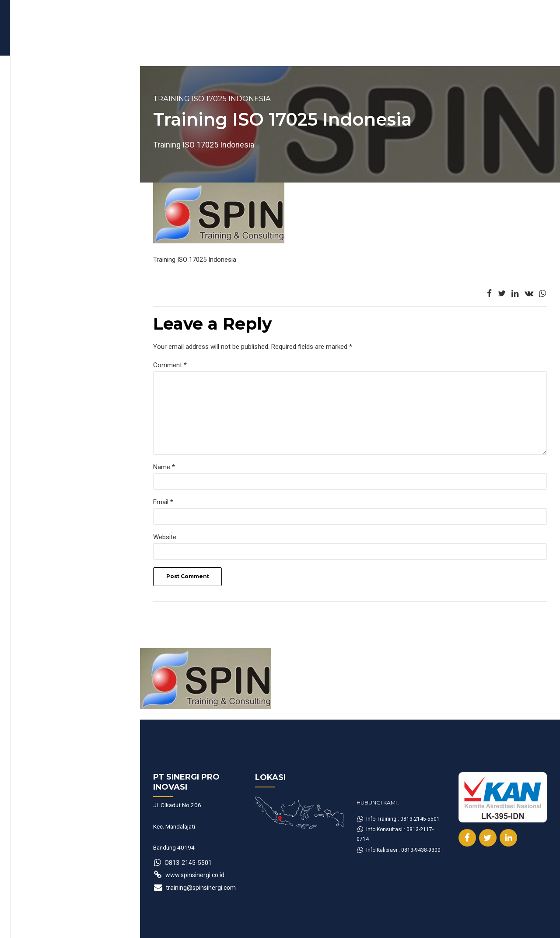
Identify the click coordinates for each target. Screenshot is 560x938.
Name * (42, 468)
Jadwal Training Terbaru (70, 55)
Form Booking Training (169, 55)
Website (42, 539)
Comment (47, 365)
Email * (41, 504)
